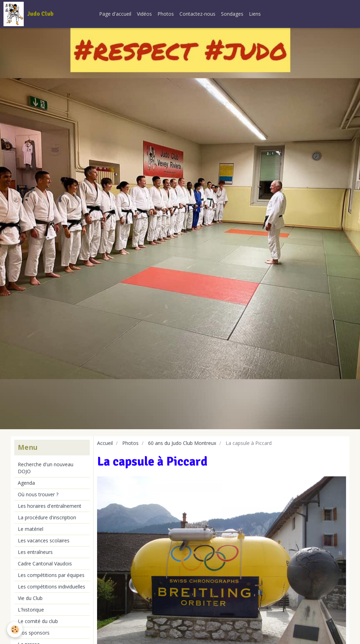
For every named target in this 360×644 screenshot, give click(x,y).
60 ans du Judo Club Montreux (182, 443)
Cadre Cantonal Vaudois (45, 563)
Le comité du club (38, 621)
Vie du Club (30, 598)
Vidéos (144, 14)
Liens (255, 14)
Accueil (105, 443)
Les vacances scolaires (44, 540)
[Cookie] (15, 630)
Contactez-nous (197, 14)
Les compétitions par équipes (51, 575)
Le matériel (31, 529)
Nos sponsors (34, 633)
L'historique (31, 610)
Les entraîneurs (35, 552)
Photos (166, 14)
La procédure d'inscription (47, 517)
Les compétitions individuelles (52, 587)
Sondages (232, 14)
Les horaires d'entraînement (50, 506)
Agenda (26, 483)
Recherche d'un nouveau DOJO (46, 468)
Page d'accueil (115, 14)
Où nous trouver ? (38, 494)
